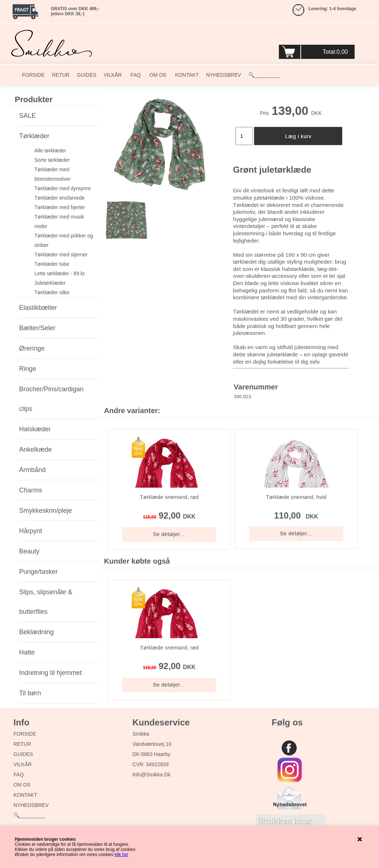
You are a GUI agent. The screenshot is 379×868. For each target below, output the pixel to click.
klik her (122, 855)
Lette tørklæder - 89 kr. (60, 273)
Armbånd (33, 470)
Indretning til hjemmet (51, 673)
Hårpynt (31, 531)
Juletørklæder (50, 283)
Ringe (28, 369)
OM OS (157, 75)
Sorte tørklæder (52, 160)
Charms (31, 490)
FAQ (135, 75)
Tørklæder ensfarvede (60, 198)
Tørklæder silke (52, 292)
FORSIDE (33, 75)
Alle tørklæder (50, 151)
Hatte (27, 652)
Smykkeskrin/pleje (46, 511)
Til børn (30, 693)
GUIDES (87, 75)
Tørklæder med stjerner (61, 255)
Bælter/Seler (37, 328)
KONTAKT (186, 75)
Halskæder (35, 429)
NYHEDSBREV (224, 75)
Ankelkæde (36, 449)
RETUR (61, 75)
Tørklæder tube (52, 264)
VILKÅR (113, 75)
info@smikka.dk (151, 775)
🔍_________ (264, 75)
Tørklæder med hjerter (60, 207)
